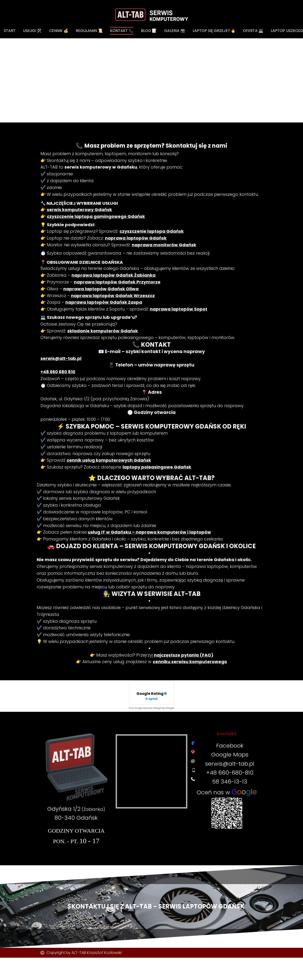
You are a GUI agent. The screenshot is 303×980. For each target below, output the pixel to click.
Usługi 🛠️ (32, 31)
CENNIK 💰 (59, 31)
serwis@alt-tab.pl (230, 764)
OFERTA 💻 (253, 31)
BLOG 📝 (149, 31)
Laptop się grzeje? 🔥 (214, 31)
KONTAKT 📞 (122, 31)
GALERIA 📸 (175, 31)
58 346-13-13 (230, 781)
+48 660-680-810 (230, 773)
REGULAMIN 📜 (89, 31)
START (10, 31)
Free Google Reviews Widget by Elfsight (151, 708)
